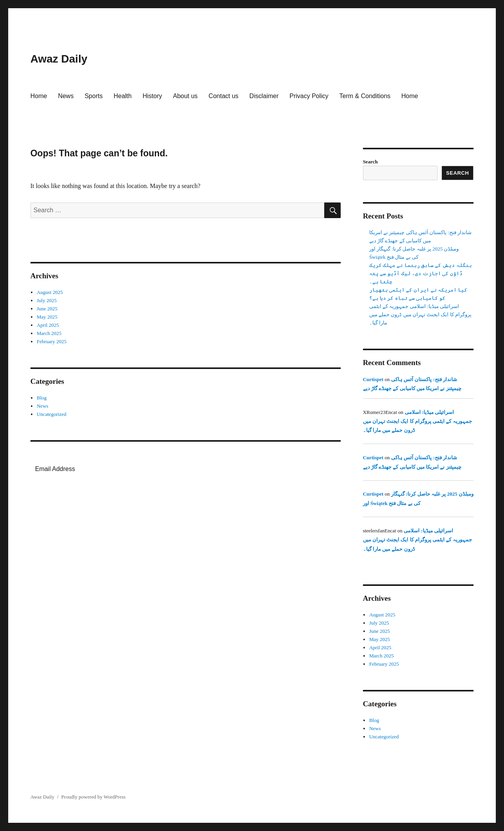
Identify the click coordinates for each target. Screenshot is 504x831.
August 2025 (50, 292)
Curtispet (373, 379)
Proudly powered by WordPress (93, 797)
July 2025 (47, 300)
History (152, 96)
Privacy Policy (309, 96)
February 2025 (52, 341)
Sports (93, 96)
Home (39, 96)
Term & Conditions (365, 96)
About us (185, 96)
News (66, 96)
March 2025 (49, 333)
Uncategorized (52, 414)
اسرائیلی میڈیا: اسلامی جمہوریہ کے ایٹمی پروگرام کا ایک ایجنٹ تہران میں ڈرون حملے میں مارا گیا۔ (420, 314)
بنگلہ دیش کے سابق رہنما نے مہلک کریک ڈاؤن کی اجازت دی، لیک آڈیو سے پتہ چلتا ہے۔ (421, 273)
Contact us (223, 96)
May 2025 (47, 317)
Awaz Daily (59, 59)
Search (370, 162)
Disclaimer (264, 96)
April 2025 (48, 325)
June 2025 (47, 309)
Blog (42, 398)
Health (123, 96)
